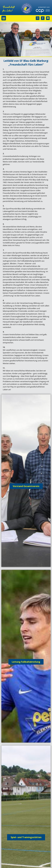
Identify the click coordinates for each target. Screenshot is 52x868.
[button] (4, 18)
